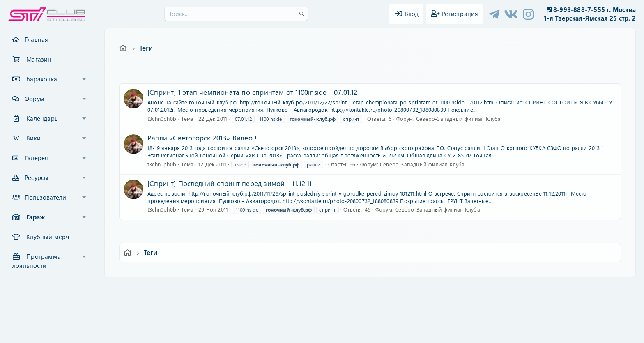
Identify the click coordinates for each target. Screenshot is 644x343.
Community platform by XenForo (322, 300)
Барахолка (42, 79)
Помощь (439, 289)
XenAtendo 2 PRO (290, 319)
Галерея (36, 158)
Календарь (42, 118)
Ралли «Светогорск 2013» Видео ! (202, 138)
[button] (84, 79)
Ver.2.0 (163, 289)
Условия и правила (303, 289)
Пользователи (45, 197)
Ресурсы (37, 177)
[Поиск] (236, 14)
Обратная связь (250, 289)
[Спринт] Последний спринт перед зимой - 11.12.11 (230, 183)
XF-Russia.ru (37, 306)
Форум (34, 99)
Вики (33, 138)
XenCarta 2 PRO (290, 313)
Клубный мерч (48, 237)
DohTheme (343, 332)
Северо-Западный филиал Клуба (459, 119)
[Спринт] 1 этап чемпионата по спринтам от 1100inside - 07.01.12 (253, 92)
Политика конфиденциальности (378, 289)
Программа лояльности (37, 261)
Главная (36, 39)
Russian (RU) (202, 289)
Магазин (39, 59)
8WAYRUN (360, 313)
